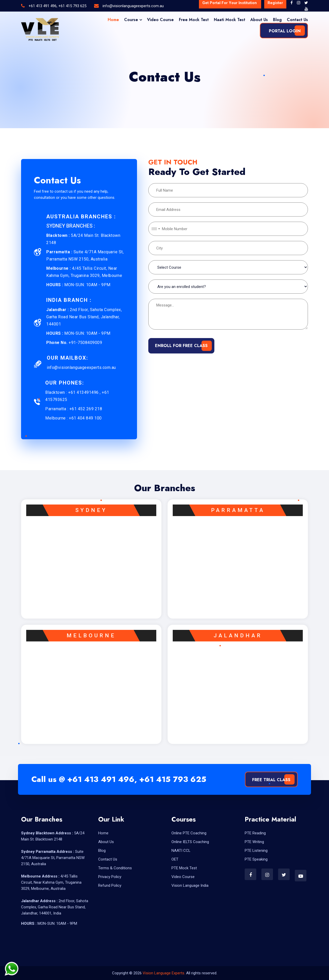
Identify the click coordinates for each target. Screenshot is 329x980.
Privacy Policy (110, 877)
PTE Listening (256, 851)
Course (131, 20)
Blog (277, 20)
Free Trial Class (271, 780)
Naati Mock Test (230, 20)
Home (113, 20)
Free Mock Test (194, 20)
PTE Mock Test (184, 868)
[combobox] (155, 229)
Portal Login (284, 31)
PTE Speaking (256, 859)
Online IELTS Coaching (190, 842)
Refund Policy (110, 885)
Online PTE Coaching (189, 833)
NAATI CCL (181, 851)
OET (175, 859)
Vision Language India (190, 885)
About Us (259, 20)
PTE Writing (254, 842)
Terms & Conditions (115, 868)
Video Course (160, 20)
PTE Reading (255, 833)
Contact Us (297, 20)
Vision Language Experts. (164, 973)
